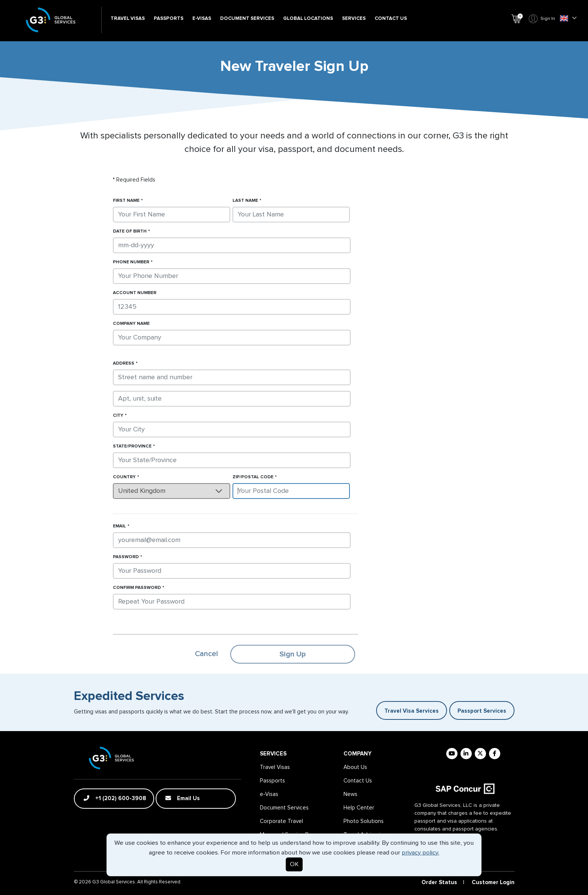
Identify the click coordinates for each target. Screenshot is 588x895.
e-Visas (202, 19)
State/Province (132, 446)
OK (294, 864)
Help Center (359, 808)
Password (126, 557)
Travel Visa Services (412, 711)
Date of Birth (130, 231)
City (118, 416)
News (350, 794)
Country (124, 477)
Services (354, 19)
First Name (126, 201)
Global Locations (308, 19)
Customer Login (493, 882)
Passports (169, 19)
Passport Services (482, 711)
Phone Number (131, 262)
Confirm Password (137, 588)
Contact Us (391, 19)
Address (124, 363)
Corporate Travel (281, 821)
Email (119, 526)
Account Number (135, 293)
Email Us (183, 798)
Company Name (131, 324)
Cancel (206, 654)
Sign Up (292, 654)
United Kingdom (142, 491)
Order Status (439, 882)
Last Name (245, 201)
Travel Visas (128, 19)
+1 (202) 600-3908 (115, 798)
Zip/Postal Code (253, 477)
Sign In (542, 19)
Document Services (247, 19)
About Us (355, 767)
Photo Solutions (364, 821)
